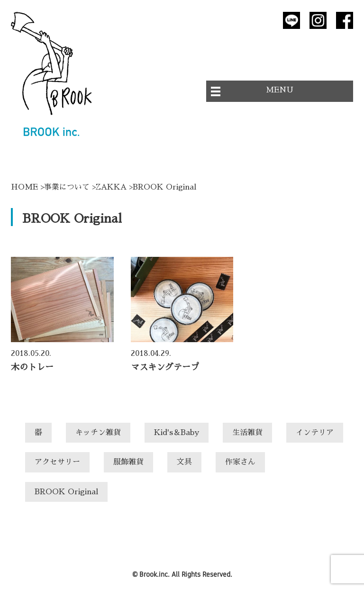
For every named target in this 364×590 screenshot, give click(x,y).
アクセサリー (57, 462)
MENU (280, 90)
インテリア (315, 433)
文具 (184, 462)
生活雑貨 (247, 433)
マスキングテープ (165, 367)
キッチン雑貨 (98, 433)
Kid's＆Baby (177, 433)
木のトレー (32, 367)
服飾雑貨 (128, 462)
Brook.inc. (155, 574)
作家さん (240, 462)
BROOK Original (66, 492)
